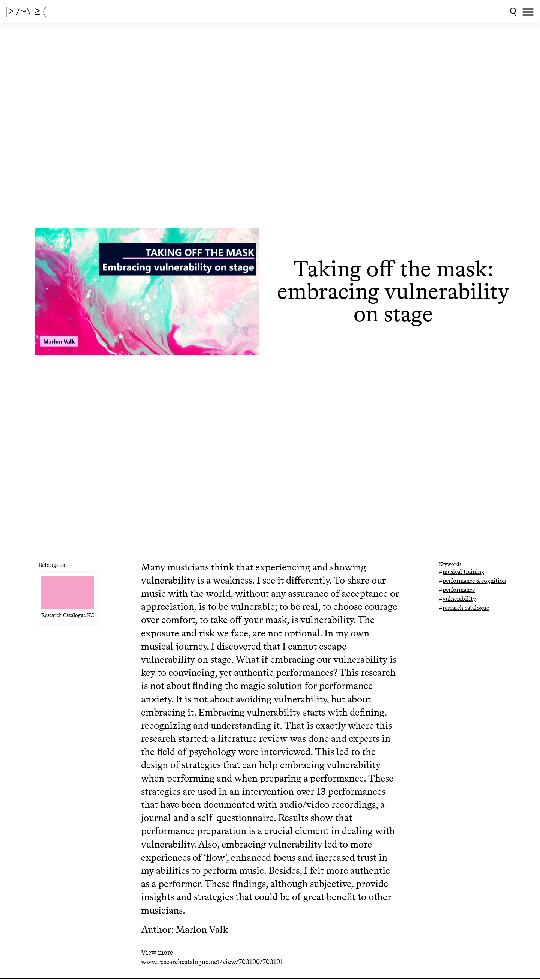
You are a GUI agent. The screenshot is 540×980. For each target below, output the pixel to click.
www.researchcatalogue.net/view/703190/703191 (212, 962)
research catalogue (466, 608)
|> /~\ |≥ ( (26, 11)
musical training (463, 572)
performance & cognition (474, 581)
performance (459, 590)
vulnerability (459, 599)
